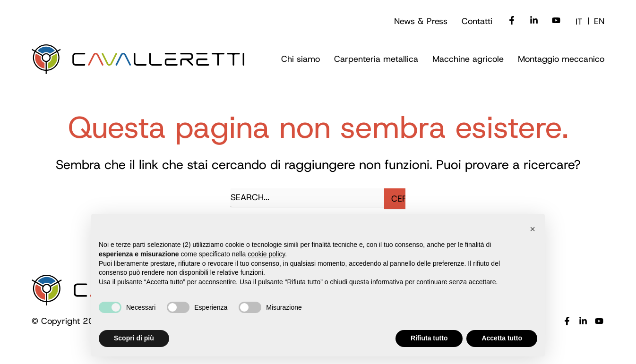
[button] (533, 229)
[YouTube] (599, 322)
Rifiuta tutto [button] (429, 338)
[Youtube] (556, 21)
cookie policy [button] (266, 254)
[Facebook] (512, 21)
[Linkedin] (534, 21)
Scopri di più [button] (134, 338)
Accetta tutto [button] (502, 338)
